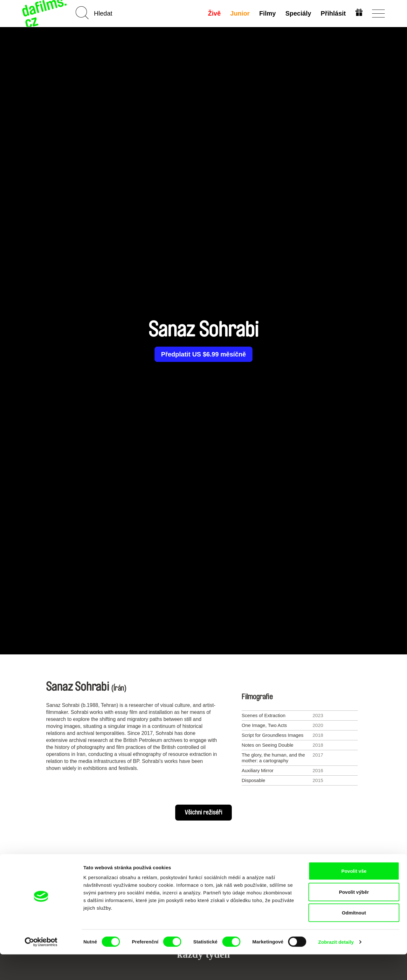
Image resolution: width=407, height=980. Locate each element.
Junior (239, 13)
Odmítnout (354, 938)
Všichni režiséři (203, 813)
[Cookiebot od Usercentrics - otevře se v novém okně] (41, 968)
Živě (214, 13)
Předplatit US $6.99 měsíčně (204, 354)
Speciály (297, 13)
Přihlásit (332, 13)
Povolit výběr (354, 917)
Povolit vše (354, 896)
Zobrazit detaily (336, 967)
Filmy (267, 13)
